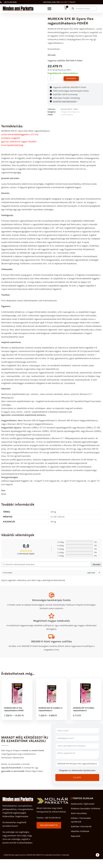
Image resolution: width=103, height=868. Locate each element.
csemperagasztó (67, 115)
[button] (49, 9)
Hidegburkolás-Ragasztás (70, 112)
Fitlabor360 (65, 858)
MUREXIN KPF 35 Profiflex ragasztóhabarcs (84, 712)
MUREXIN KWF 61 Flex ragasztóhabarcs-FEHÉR (14, 712)
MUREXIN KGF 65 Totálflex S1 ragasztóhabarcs (51, 712)
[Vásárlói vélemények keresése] (46, 565)
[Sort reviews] (93, 573)
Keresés (97, 565)
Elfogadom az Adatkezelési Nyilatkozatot (78, 773)
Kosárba (72, 79)
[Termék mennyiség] (51, 79)
